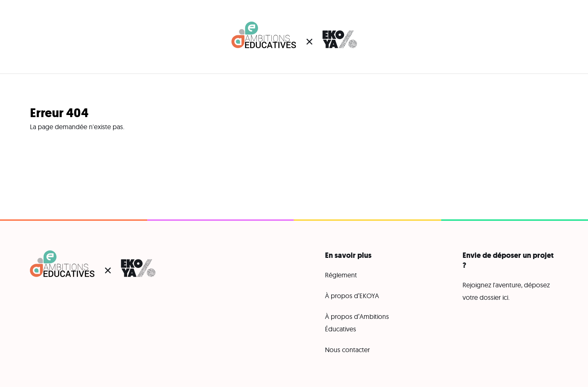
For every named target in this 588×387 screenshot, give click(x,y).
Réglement (341, 275)
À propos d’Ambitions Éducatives (357, 323)
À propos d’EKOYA (352, 296)
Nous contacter (347, 350)
